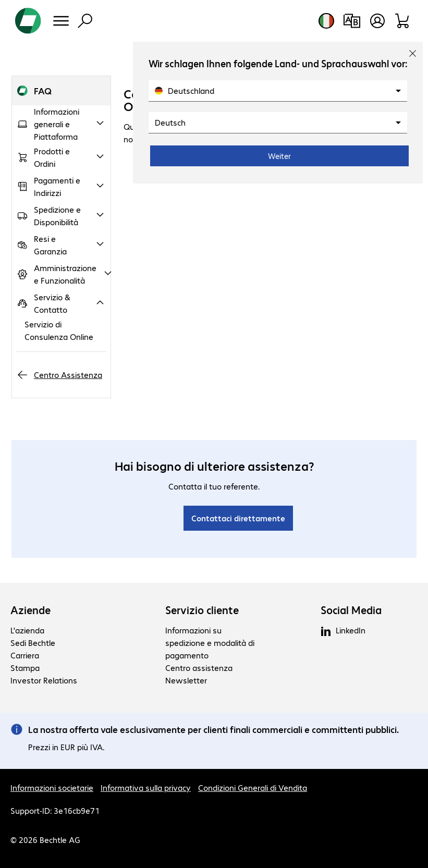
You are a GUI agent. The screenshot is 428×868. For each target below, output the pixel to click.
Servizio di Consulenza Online (59, 330)
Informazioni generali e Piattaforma (57, 124)
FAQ (43, 90)
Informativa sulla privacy (146, 787)
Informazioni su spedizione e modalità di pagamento (210, 643)
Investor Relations (44, 680)
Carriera (25, 655)
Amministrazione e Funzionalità (65, 274)
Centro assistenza (199, 668)
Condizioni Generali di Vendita (253, 787)
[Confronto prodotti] (352, 21)
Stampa (25, 668)
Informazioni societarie (52, 787)
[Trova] (85, 21)
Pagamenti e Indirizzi (57, 186)
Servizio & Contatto (52, 303)
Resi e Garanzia (50, 245)
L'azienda (27, 630)
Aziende (30, 610)
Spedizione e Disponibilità (57, 216)
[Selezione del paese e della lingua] (326, 21)
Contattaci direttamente (238, 518)
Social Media (351, 610)
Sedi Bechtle (33, 643)
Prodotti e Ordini (52, 157)
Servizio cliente (202, 610)
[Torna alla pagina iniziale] (28, 21)
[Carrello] (403, 21)
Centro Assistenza (68, 375)
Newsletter (186, 680)
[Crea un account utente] (377, 21)
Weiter (279, 156)
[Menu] (61, 21)
